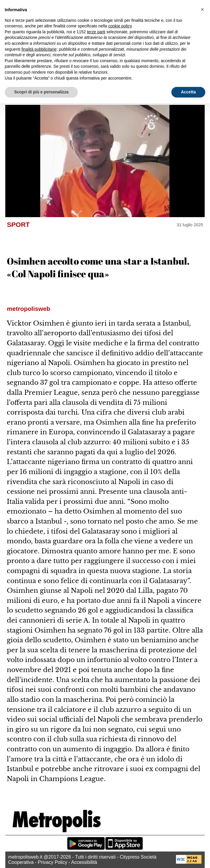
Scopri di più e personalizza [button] (41, 92)
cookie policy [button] (120, 26)
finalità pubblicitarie (39, 49)
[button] (202, 9)
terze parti (96, 32)
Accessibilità (84, 862)
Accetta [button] (188, 92)
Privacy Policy (52, 862)
